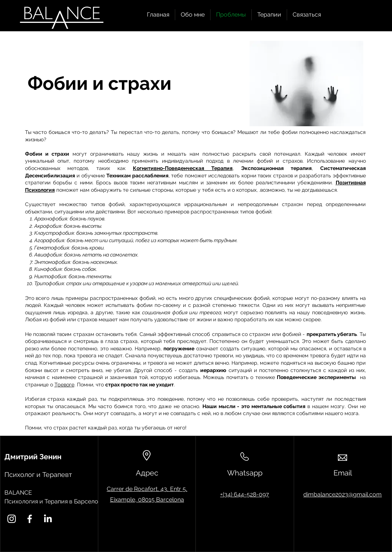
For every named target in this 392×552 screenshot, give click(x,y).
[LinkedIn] (48, 519)
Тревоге (64, 385)
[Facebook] (30, 519)
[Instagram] (12, 519)
